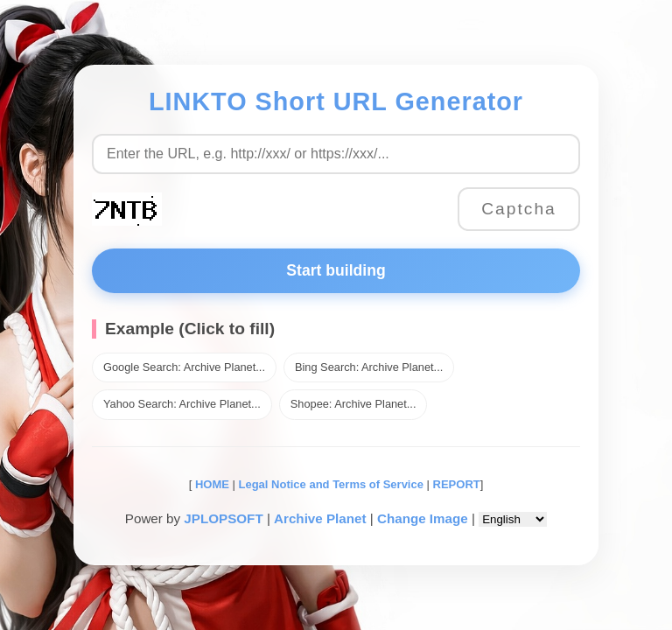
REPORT (457, 484)
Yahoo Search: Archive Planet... (182, 404)
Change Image (423, 518)
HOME (210, 484)
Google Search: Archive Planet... (184, 367)
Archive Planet (320, 518)
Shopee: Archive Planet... (353, 404)
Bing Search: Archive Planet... (369, 367)
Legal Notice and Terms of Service (331, 484)
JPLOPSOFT (223, 518)
